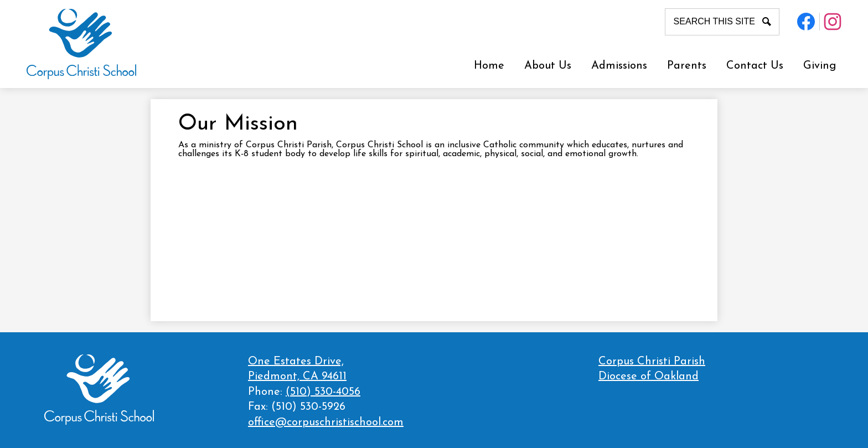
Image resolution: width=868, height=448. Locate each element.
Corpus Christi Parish (652, 362)
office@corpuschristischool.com (326, 423)
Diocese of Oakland (649, 377)
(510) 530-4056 (323, 392)
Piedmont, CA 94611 (326, 369)
